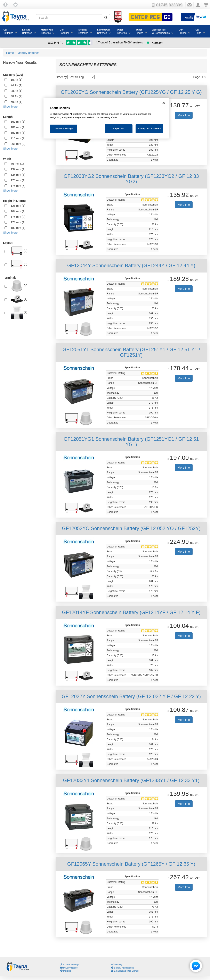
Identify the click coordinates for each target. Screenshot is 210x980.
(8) (19, 264)
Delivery (117, 964)
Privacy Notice (69, 968)
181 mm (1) (18, 127)
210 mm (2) (18, 138)
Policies (66, 971)
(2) (19, 251)
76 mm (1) (17, 164)
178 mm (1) (18, 222)
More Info (184, 115)
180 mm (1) (18, 228)
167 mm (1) (18, 122)
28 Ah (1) (17, 91)
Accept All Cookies (149, 128)
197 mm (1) (18, 133)
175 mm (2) (18, 217)
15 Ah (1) (17, 80)
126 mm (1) (18, 206)
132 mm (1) (18, 169)
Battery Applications (123, 968)
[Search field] (69, 18)
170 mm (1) (18, 180)
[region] (106, 118)
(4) (19, 286)
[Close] (164, 103)
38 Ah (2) (17, 96)
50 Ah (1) (17, 102)
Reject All (119, 128)
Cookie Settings (71, 964)
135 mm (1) (18, 175)
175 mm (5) (18, 186)
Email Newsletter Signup (125, 971)
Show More (10, 107)
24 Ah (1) (17, 85)
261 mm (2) (18, 144)
